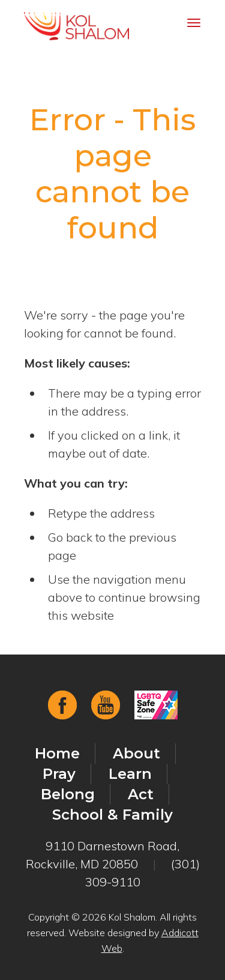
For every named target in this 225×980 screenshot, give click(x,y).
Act (141, 794)
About (136, 753)
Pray (59, 774)
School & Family (112, 815)
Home (57, 753)
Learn (130, 774)
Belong (68, 794)
